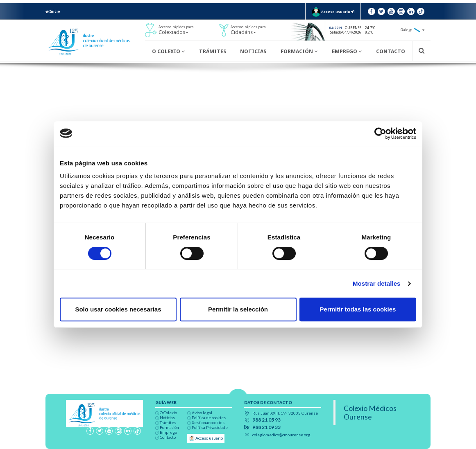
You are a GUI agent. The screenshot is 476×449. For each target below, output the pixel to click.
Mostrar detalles (377, 283)
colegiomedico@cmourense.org (281, 435)
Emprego (347, 51)
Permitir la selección (238, 309)
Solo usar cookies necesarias (118, 309)
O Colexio (168, 51)
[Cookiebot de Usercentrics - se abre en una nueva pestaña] (380, 133)
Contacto (391, 51)
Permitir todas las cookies (358, 309)
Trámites (213, 51)
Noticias (253, 51)
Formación (299, 51)
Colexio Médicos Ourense (370, 413)
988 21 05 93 (266, 420)
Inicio (53, 11)
